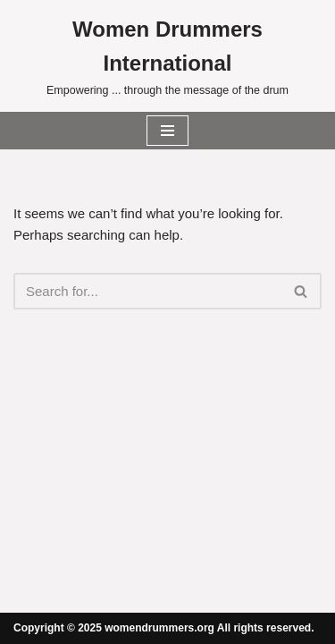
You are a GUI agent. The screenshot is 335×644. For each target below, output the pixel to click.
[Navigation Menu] (167, 131)
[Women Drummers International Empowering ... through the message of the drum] (167, 56)
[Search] (147, 291)
